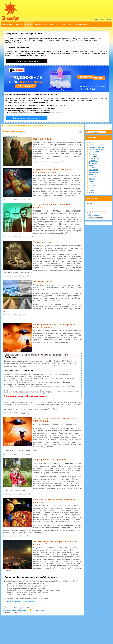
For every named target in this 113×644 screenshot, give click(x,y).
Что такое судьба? (44, 281)
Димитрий (24, 494)
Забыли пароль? (94, 215)
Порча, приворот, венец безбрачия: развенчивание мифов (53, 171)
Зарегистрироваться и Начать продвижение (26, 396)
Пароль (90, 208)
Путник (23, 199)
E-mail (89, 203)
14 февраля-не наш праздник (50, 460)
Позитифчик (25, 237)
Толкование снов (43, 242)
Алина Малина (56, 162)
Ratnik (23, 315)
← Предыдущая (9, 610)
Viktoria (24, 276)
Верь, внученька (42, 139)
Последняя (40, 610)
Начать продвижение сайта (27, 61)
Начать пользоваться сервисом (27, 118)
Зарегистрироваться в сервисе (19, 602)
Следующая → (22, 610)
